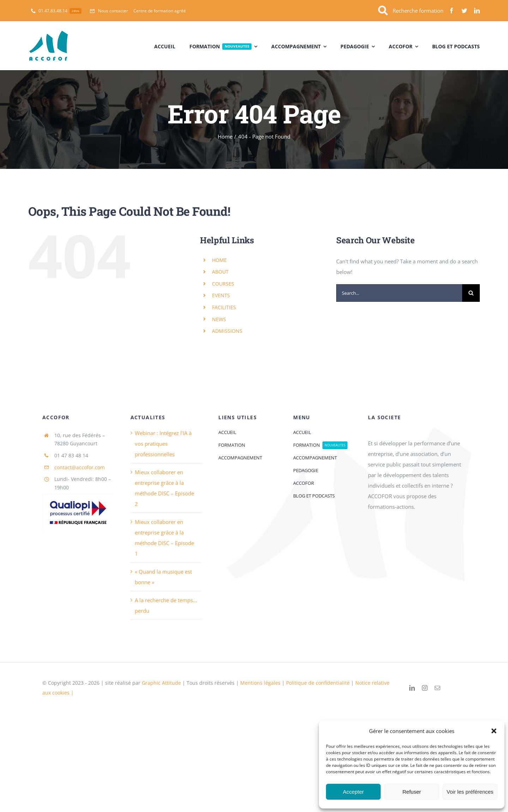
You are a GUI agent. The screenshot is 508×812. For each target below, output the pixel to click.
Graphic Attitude (161, 683)
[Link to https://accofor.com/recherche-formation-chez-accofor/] (383, 11)
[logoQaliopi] (78, 496)
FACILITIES (224, 307)
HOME (219, 260)
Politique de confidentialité (318, 683)
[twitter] (464, 11)
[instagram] (425, 688)
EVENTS (221, 295)
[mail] (437, 688)
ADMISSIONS (227, 331)
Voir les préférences (470, 792)
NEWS (219, 319)
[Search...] (399, 293)
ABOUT (220, 272)
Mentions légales (261, 683)
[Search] (471, 293)
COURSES (223, 284)
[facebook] (452, 11)
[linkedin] (477, 11)
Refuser (412, 792)
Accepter (353, 792)
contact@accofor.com (80, 467)
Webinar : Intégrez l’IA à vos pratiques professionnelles (163, 444)
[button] (494, 731)
